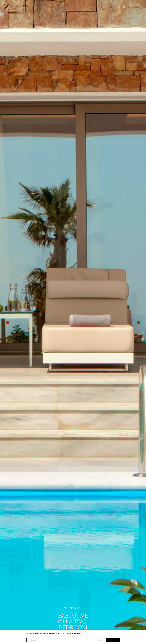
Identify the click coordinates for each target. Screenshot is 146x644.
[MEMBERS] (121, 10)
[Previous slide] (7, 322)
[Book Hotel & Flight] (124, 10)
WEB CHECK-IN (134, 10)
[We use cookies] (3, 641)
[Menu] (107, 10)
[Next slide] (139, 322)
